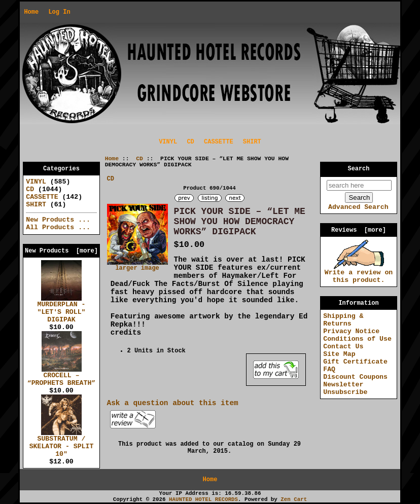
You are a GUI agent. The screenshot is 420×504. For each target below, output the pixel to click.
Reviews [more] (359, 230)
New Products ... (58, 220)
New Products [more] (61, 251)
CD (139, 159)
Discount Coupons (355, 377)
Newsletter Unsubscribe (345, 388)
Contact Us (343, 347)
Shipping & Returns (343, 320)
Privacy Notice (351, 331)
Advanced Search (358, 207)
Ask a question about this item (173, 403)
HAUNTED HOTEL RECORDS (203, 499)
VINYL (168, 142)
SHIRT (252, 142)
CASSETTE (219, 142)
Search (359, 169)
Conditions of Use (357, 339)
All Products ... (58, 227)
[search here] (359, 185)
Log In (59, 12)
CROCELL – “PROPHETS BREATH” (62, 376)
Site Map (339, 354)
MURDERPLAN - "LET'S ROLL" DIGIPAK (62, 309)
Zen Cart (294, 499)
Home (31, 12)
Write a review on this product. (359, 274)
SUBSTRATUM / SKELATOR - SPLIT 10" (62, 444)
